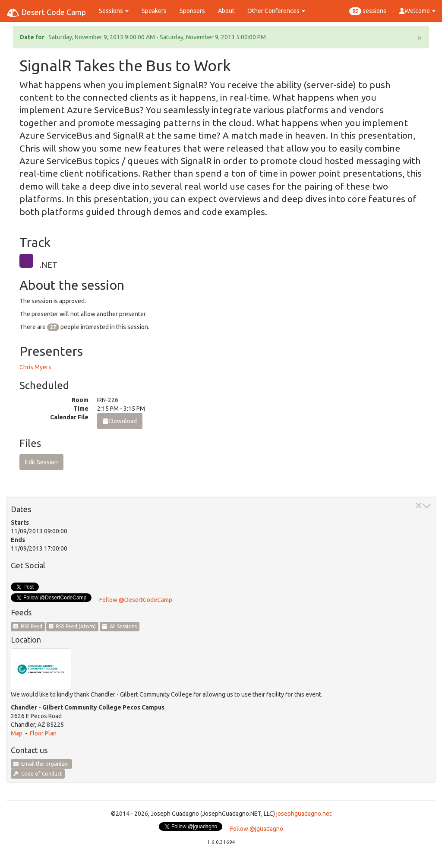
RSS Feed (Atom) (73, 626)
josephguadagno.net (304, 814)
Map (17, 733)
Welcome (417, 11)
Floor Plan (43, 733)
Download (120, 421)
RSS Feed (28, 626)
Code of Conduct (38, 774)
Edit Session (41, 462)
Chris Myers (35, 367)
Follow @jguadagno (257, 829)
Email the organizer (41, 764)
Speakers (154, 11)
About (226, 11)
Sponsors (192, 11)
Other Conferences (276, 11)
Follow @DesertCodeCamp (136, 600)
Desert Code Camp (46, 13)
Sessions (114, 11)
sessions (368, 11)
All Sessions (120, 626)
